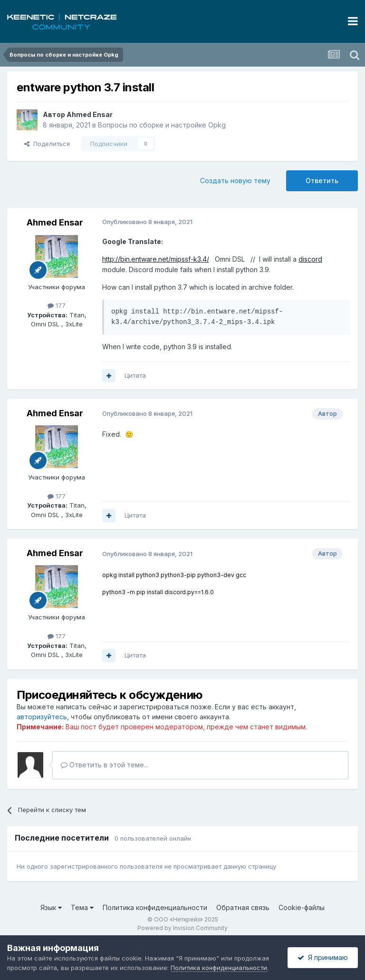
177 (57, 305)
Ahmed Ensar (90, 114)
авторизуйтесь (42, 717)
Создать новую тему (235, 181)
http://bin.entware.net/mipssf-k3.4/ (156, 259)
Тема (82, 907)
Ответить (322, 181)
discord (310, 259)
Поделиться (47, 144)
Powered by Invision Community (182, 928)
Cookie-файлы (302, 907)
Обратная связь (243, 907)
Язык (51, 907)
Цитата (135, 375)
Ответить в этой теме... (105, 765)
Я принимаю (323, 957)
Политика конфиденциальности (155, 907)
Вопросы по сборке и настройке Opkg (162, 125)
